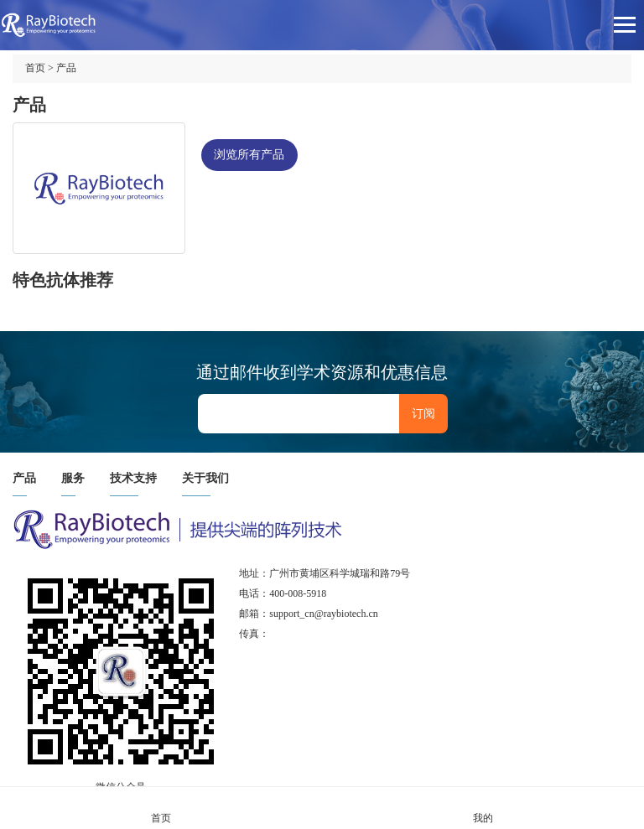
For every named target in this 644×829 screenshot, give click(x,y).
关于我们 (205, 478)
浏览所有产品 (249, 155)
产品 (66, 68)
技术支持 (133, 478)
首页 (35, 68)
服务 (73, 478)
